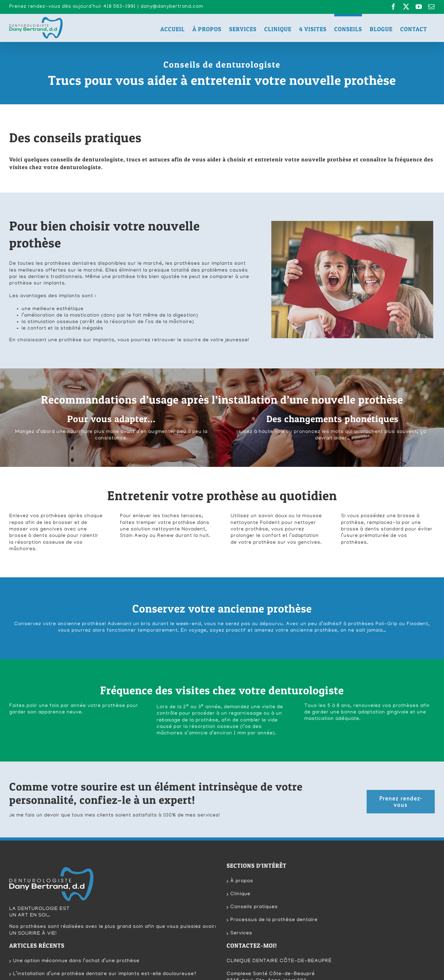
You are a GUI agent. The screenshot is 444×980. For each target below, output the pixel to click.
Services (241, 871)
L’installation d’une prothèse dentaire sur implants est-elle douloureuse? (105, 912)
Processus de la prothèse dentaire (274, 858)
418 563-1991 (274, 939)
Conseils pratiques (254, 845)
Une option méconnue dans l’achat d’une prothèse (76, 899)
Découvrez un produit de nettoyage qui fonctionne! (77, 925)
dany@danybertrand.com (172, 7)
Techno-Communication (71, 974)
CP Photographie (139, 974)
